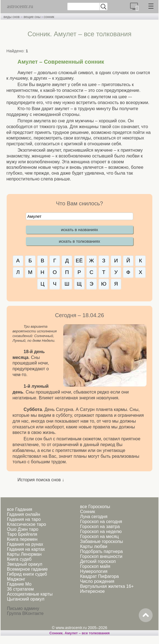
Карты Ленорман (24, 554)
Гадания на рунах (25, 544)
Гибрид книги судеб (27, 574)
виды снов (12, 17)
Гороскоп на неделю (101, 532)
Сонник (87, 512)
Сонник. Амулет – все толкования (79, 633)
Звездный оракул (25, 564)
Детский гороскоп (98, 561)
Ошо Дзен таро (23, 529)
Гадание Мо (19, 584)
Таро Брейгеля (22, 534)
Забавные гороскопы (101, 541)
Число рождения (97, 581)
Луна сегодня (94, 517)
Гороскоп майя (95, 566)
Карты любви (94, 546)
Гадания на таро (24, 519)
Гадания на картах (26, 549)
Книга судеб (19, 559)
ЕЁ (79, 261)
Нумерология (94, 571)
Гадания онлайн (24, 514)
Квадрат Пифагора (99, 576)
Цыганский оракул (26, 599)
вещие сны (32, 17)
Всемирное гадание (27, 569)
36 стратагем (20, 589)
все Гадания (20, 509)
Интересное (92, 591)
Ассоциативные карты (30, 594)
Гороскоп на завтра (100, 527)
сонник (49, 17)
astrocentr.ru (20, 6)
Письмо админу (23, 608)
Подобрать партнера (101, 551)
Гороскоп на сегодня (101, 522)
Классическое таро (26, 524)
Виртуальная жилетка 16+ (107, 586)
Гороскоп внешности (101, 556)
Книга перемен (22, 539)
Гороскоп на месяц (99, 536)
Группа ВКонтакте (25, 613)
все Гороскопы (95, 507)
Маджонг (16, 579)
